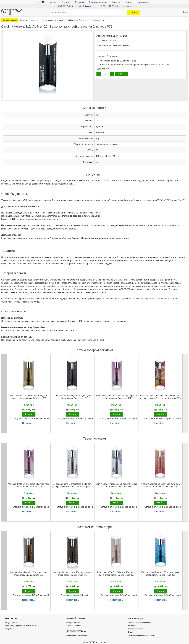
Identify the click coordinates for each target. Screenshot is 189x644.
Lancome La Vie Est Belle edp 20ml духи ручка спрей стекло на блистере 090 (116, 574)
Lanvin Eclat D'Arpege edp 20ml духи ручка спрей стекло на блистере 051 (116, 485)
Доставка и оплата (98, 2)
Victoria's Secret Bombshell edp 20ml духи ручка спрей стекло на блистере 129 (160, 485)
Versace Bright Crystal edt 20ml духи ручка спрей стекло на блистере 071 (116, 397)
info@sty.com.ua (86, 6)
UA (40, 2)
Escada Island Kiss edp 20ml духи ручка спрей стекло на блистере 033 (160, 574)
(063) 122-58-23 (65, 6)
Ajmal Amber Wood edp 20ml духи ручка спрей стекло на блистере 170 (72, 574)
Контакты (79, 2)
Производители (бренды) (77, 635)
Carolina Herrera (121, 45)
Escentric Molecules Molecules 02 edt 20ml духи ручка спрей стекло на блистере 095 (160, 397)
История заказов (73, 623)
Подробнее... (28, 423)
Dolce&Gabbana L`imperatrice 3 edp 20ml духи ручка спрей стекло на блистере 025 (72, 485)
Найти (134, 12)
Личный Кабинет (73, 626)
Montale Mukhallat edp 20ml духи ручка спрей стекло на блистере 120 (29, 574)
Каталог (66, 2)
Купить (121, 74)
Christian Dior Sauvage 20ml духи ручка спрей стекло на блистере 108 (72, 397)
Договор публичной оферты (140, 623)
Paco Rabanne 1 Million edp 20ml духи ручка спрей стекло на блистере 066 (29, 397)
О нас (130, 632)
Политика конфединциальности (141, 635)
